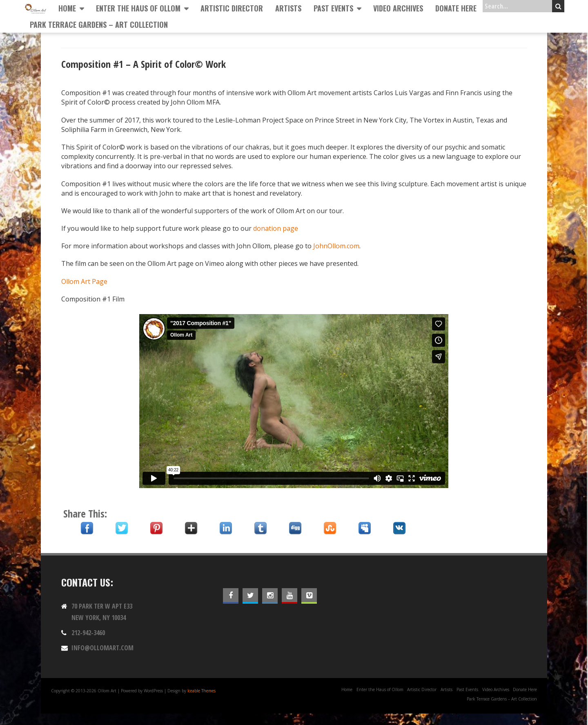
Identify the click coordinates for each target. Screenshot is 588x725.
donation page (276, 228)
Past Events (333, 8)
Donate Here (456, 8)
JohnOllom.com (336, 246)
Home (67, 8)
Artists (288, 8)
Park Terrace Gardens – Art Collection (99, 25)
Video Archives (398, 8)
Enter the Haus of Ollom (138, 8)
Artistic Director (232, 8)
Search (558, 6)
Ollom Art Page (84, 281)
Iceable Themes (202, 691)
